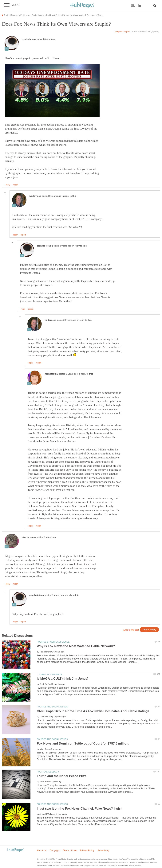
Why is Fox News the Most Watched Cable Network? (76, 646)
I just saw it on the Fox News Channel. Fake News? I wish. (80, 809)
